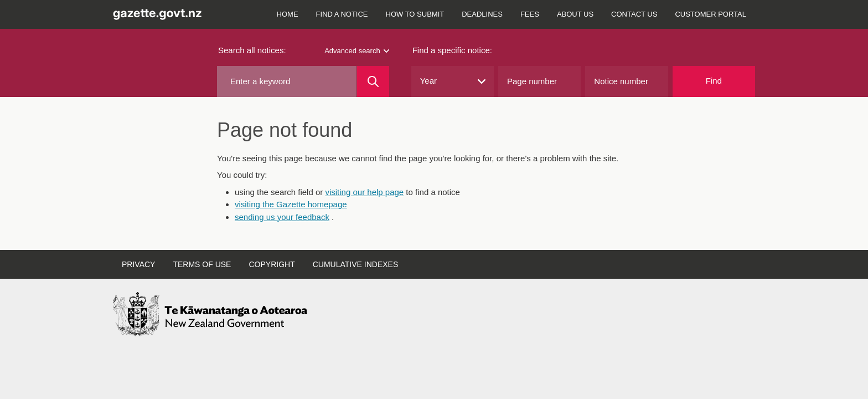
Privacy (138, 264)
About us (575, 14)
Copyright (272, 264)
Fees (530, 14)
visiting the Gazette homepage (291, 204)
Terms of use (202, 264)
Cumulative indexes (356, 264)
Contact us (634, 14)
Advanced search (356, 51)
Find (714, 81)
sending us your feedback (282, 217)
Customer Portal (711, 14)
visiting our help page (364, 192)
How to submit (415, 14)
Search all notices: (252, 50)
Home (288, 14)
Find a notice (342, 14)
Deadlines (482, 14)
